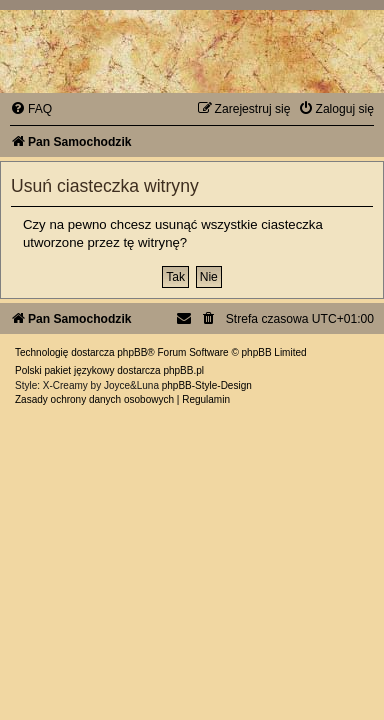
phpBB (132, 352)
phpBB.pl (183, 370)
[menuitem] (31, 109)
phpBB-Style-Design (207, 385)
